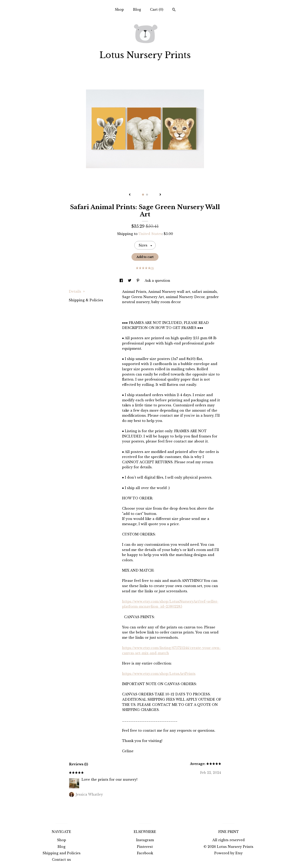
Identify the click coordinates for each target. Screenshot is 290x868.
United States (150, 234)
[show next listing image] (160, 195)
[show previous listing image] (130, 195)
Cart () (157, 9)
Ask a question (157, 281)
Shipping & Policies (86, 300)
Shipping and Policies (62, 853)
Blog (137, 9)
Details (77, 291)
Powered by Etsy (228, 853)
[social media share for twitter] (130, 281)
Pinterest (145, 847)
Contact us (61, 860)
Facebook (145, 853)
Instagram (145, 840)
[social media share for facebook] (122, 281)
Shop (119, 9)
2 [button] (147, 195)
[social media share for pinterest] (138, 281)
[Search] (174, 10)
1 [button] (143, 195)
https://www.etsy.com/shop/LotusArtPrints (159, 674)
